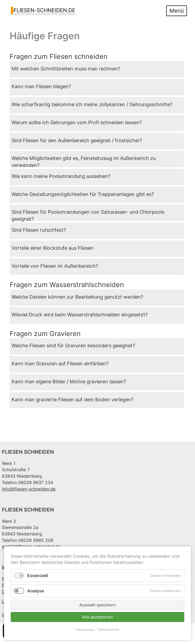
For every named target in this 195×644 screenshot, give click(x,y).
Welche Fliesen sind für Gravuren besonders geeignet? (73, 346)
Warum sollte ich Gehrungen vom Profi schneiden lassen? (77, 122)
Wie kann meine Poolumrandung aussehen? (61, 176)
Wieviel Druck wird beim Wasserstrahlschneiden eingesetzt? (80, 315)
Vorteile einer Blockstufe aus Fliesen (53, 248)
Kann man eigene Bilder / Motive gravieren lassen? (69, 382)
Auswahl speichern (97, 605)
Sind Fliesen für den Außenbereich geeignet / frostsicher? (77, 140)
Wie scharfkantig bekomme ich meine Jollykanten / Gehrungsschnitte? (92, 104)
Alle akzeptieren (97, 617)
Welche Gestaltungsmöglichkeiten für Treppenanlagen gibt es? (83, 194)
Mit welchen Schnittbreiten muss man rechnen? (66, 69)
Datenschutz (109, 629)
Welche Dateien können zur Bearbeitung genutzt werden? (77, 297)
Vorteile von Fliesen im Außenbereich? (55, 266)
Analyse (36, 591)
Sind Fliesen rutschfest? (39, 230)
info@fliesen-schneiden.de (29, 489)
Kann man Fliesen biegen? (41, 86)
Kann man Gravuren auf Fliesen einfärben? (60, 364)
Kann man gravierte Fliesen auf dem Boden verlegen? (72, 400)
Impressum (85, 629)
